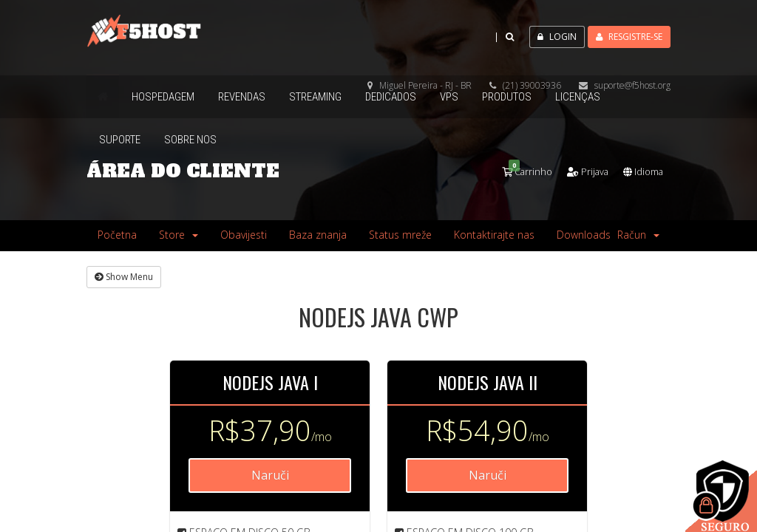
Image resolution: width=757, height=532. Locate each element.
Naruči (270, 474)
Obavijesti (244, 234)
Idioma (640, 171)
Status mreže (400, 234)
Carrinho (513, 171)
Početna (117, 234)
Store (179, 234)
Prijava (578, 171)
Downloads (584, 234)
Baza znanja (318, 234)
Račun (638, 234)
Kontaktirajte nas (494, 234)
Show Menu (124, 276)
